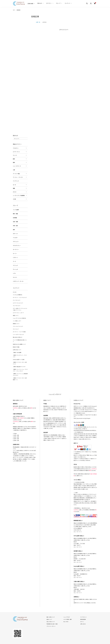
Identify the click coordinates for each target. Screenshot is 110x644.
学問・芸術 (15, 225)
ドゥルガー (15, 237)
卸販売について (16, 321)
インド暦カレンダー (17, 318)
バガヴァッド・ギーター (18, 280)
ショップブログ (67, 612)
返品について (49, 614)
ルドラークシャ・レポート (18, 311)
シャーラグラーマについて (18, 332)
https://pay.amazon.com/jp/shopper (82, 413)
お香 (14, 170)
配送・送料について (51, 612)
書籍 (14, 188)
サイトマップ (16, 326)
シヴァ (14, 272)
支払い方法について (51, 616)
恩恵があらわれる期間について (19, 340)
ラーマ (14, 260)
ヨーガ (14, 185)
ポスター (15, 192)
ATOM (67, 616)
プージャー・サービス (18, 177)
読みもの (40, 3)
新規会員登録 (83, 614)
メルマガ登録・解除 (68, 614)
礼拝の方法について (17, 345)
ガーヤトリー (16, 249)
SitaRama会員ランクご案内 (19, 355)
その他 (14, 199)
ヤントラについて (17, 298)
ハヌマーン (15, 256)
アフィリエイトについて (18, 324)
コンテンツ (67, 3)
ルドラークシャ (16, 152)
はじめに (15, 290)
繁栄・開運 (15, 213)
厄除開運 (15, 217)
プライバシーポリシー (51, 621)
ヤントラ (15, 155)
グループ (58, 3)
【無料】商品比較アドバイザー (19, 361)
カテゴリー (49, 3)
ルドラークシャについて (18, 301)
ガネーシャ (15, 233)
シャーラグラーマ (17, 166)
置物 (14, 162)
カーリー (15, 252)
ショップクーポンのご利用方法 (19, 316)
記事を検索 (30, 4)
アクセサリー (16, 148)
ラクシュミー (16, 241)
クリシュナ (15, 264)
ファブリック (16, 181)
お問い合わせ (83, 619)
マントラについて (17, 304)
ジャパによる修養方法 (17, 293)
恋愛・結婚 (15, 221)
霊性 (14, 229)
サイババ (15, 276)
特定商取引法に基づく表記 (52, 619)
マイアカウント (83, 612)
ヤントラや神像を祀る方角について (20, 337)
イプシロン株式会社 (78, 422)
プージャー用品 (16, 174)
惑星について (16, 313)
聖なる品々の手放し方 (17, 334)
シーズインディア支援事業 (19, 195)
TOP (14, 10)
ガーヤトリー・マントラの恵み (19, 329)
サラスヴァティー (17, 245)
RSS (64, 616)
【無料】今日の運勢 (17, 348)
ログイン (82, 616)
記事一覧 (38, 22)
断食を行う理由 (16, 342)
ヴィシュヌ (15, 268)
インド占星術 (16, 210)
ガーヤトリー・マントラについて (20, 296)
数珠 (14, 159)
